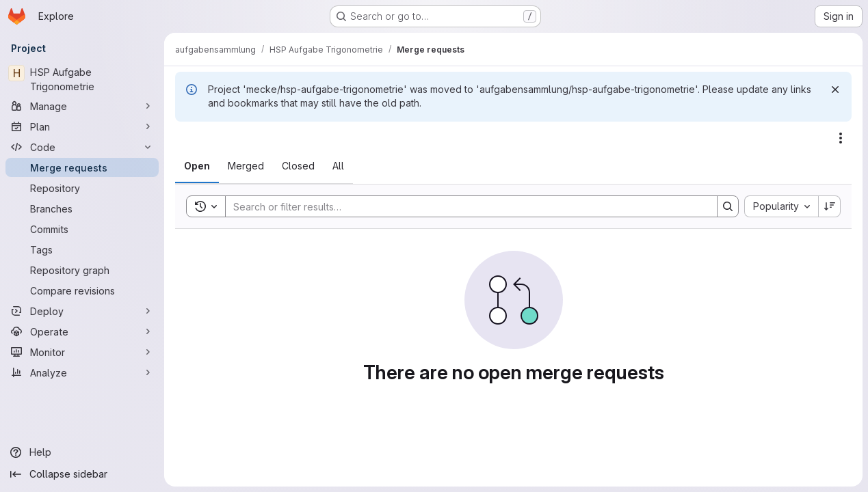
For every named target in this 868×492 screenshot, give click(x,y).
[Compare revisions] (82, 290)
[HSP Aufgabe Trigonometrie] (82, 79)
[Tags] (82, 249)
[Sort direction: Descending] (830, 206)
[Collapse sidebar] (82, 474)
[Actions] (841, 138)
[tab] (197, 166)
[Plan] (82, 126)
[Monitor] (82, 352)
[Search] (464, 206)
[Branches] (82, 208)
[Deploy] (82, 311)
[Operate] (82, 331)
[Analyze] (82, 372)
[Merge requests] (82, 167)
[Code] (82, 147)
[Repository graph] (82, 270)
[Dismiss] (835, 90)
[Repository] (82, 188)
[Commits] (82, 229)
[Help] (82, 452)
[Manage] (82, 106)
